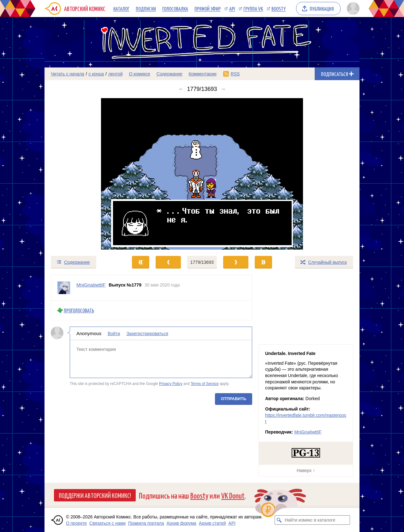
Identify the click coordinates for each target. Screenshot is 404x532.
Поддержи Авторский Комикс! (95, 495)
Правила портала (146, 523)
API (232, 9)
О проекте (76, 523)
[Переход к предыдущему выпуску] (84, 174)
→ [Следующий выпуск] (223, 89)
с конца (96, 74)
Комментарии (203, 74)
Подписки (146, 9)
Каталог (121, 9)
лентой (116, 74)
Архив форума (181, 523)
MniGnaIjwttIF (308, 432)
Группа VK (253, 9)
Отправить (234, 398)
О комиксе (139, 74)
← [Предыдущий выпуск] (181, 89)
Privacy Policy (171, 384)
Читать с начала (68, 74)
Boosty (279, 9)
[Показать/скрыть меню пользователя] (352, 9)
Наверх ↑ (306, 470)
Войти (114, 333)
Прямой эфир (208, 9)
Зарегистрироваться (147, 333)
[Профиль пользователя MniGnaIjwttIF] (64, 288)
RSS (235, 74)
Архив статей (212, 523)
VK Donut (233, 495)
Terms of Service (205, 384)
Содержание (169, 74)
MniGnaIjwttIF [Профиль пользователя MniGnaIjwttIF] (91, 285)
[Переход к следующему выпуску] (202, 174)
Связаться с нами (107, 523)
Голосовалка (175, 9)
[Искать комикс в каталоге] (279, 520)
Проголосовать (79, 310)
